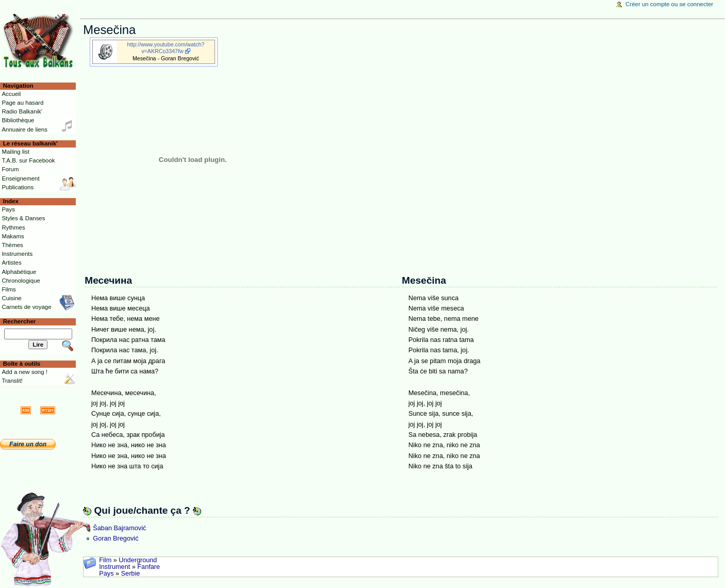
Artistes (11, 263)
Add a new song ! (24, 372)
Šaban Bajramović (119, 528)
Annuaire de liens (24, 129)
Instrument (114, 567)
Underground (138, 560)
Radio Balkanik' (22, 111)
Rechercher (20, 321)
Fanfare (149, 567)
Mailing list (15, 152)
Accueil (11, 94)
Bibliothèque (18, 120)
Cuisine (11, 298)
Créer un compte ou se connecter (669, 4)
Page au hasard (22, 103)
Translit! (12, 381)
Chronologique (21, 281)
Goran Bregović (116, 538)
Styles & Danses (23, 218)
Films (9, 289)
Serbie (131, 574)
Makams (13, 236)
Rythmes (13, 227)
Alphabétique (19, 272)
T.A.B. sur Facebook (28, 160)
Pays (106, 574)
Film (105, 560)
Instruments (17, 254)
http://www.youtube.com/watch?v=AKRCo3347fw (166, 48)
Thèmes (12, 245)
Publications (18, 187)
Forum (10, 169)
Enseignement (20, 178)
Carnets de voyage (26, 307)
